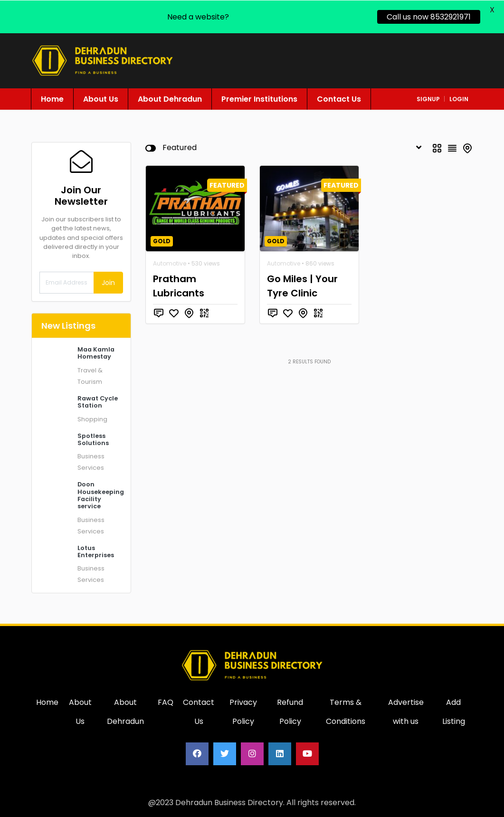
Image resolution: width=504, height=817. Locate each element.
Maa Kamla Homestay (96, 352)
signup (428, 99)
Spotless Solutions (93, 439)
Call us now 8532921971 (429, 16)
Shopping (92, 419)
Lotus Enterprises (96, 551)
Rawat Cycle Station (98, 401)
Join (108, 282)
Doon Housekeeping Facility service (101, 495)
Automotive (170, 263)
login (459, 99)
